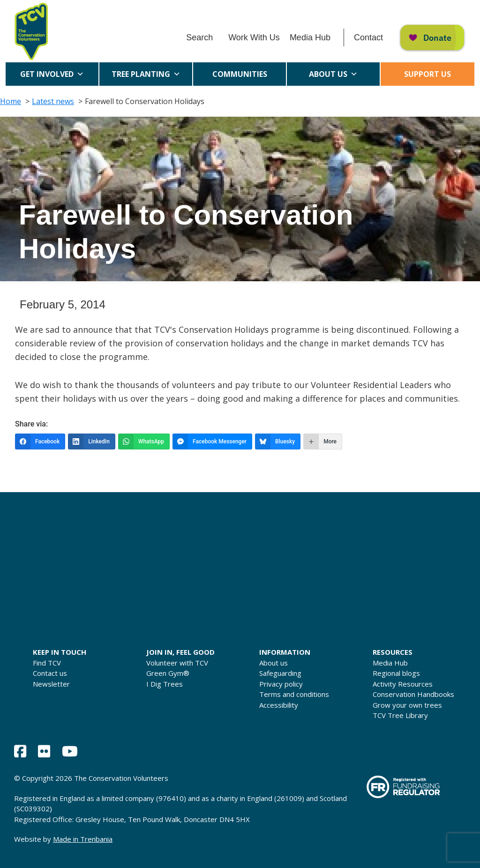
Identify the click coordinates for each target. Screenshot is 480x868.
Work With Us (254, 37)
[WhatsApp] (144, 441)
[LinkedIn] (92, 441)
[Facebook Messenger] (212, 441)
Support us (427, 74)
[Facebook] (40, 441)
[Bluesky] (278, 441)
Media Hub (310, 37)
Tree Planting (146, 74)
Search (199, 37)
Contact (368, 37)
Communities (240, 77)
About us (333, 74)
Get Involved (52, 74)
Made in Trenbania (83, 839)
